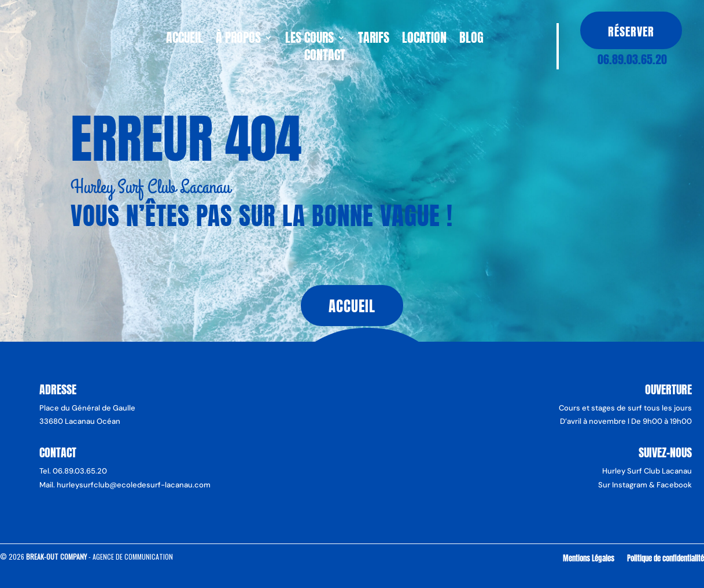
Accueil (185, 40)
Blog (471, 40)
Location (424, 40)
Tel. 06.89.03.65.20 (73, 471)
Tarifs (374, 40)
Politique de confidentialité (666, 558)
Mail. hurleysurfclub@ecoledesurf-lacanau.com (125, 485)
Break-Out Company (57, 556)
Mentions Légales (589, 558)
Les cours (309, 40)
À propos (238, 40)
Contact (325, 57)
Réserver (631, 32)
